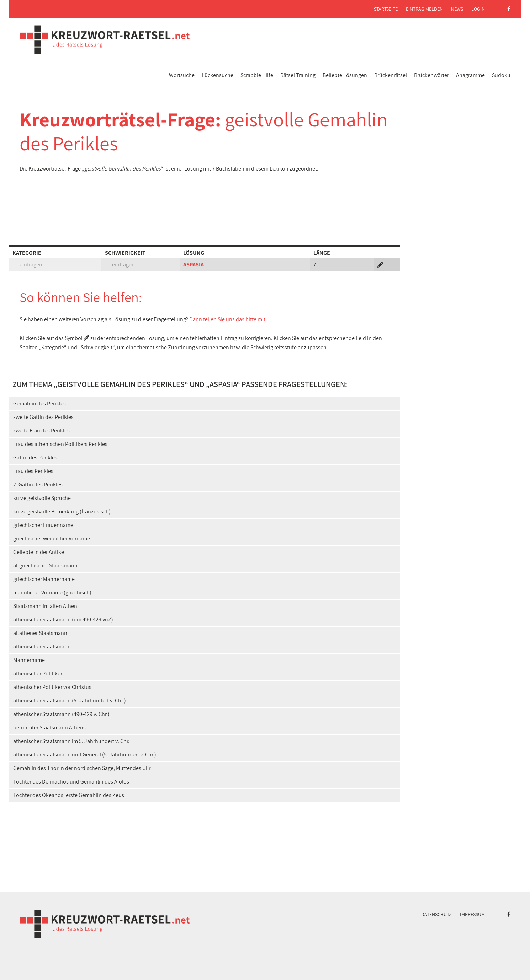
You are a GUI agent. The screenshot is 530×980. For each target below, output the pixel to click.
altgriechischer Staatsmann (45, 566)
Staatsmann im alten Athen (45, 606)
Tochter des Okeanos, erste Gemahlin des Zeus (69, 795)
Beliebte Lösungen (345, 75)
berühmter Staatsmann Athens (49, 728)
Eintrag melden (424, 9)
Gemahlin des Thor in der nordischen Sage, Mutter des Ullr (82, 768)
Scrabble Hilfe (257, 75)
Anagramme (470, 75)
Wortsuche (182, 75)
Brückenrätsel (391, 75)
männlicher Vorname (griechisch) (52, 593)
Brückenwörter (431, 75)
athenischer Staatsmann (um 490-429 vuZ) (63, 620)
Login (478, 9)
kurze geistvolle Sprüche (42, 498)
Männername (29, 660)
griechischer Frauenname (43, 525)
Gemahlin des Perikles (39, 403)
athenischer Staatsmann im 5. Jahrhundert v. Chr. (71, 741)
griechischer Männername (44, 579)
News (457, 9)
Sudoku (501, 75)
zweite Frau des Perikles (41, 430)
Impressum (472, 914)
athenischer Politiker (38, 674)
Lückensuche (218, 75)
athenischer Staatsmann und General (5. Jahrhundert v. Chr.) (85, 755)
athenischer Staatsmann (42, 647)
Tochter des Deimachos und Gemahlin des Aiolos (71, 782)
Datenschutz (436, 914)
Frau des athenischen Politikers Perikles (60, 444)
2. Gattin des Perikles (38, 484)
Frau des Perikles (33, 471)
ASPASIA (194, 265)
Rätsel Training (298, 75)
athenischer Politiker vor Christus (52, 687)
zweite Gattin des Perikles (43, 417)
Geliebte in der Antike (39, 552)
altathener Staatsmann (40, 633)
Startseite (386, 9)
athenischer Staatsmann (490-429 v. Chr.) (61, 714)
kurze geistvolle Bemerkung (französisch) (62, 511)
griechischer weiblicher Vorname (52, 539)
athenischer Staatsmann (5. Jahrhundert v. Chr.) (70, 701)
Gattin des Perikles (35, 457)
